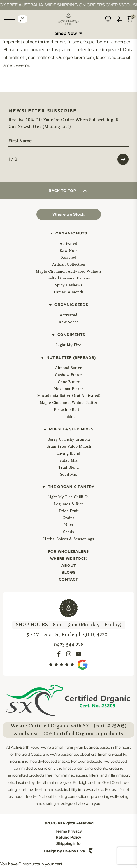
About (69, 565)
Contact (68, 579)
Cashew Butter (68, 375)
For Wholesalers (68, 552)
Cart (130, 19)
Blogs (69, 572)
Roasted (69, 258)
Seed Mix (68, 474)
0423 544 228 (69, 645)
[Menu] (10, 20)
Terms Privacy (69, 831)
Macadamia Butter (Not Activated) (69, 396)
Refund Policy (68, 837)
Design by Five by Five (64, 851)
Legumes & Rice (69, 504)
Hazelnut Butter (69, 389)
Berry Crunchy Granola (69, 439)
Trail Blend (68, 467)
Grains (68, 518)
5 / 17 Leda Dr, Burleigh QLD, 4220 (67, 635)
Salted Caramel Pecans (69, 278)
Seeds (68, 532)
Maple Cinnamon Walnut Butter (68, 403)
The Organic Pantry (71, 487)
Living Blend (69, 453)
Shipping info (68, 843)
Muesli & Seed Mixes (71, 429)
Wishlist (108, 19)
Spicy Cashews (69, 285)
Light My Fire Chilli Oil (68, 497)
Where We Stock (68, 558)
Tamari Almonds (68, 292)
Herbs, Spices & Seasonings (69, 539)
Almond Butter (68, 368)
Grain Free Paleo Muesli (69, 446)
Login (22, 19)
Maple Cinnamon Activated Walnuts (69, 271)
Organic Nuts (71, 233)
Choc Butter (69, 382)
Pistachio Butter (68, 410)
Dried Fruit (69, 511)
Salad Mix (68, 460)
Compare (119, 19)
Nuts (69, 525)
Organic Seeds (71, 305)
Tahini (69, 417)
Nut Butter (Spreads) (71, 358)
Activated (68, 244)
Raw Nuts (68, 251)
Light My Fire (69, 345)
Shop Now (69, 33)
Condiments (71, 335)
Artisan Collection (69, 265)
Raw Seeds (69, 322)
